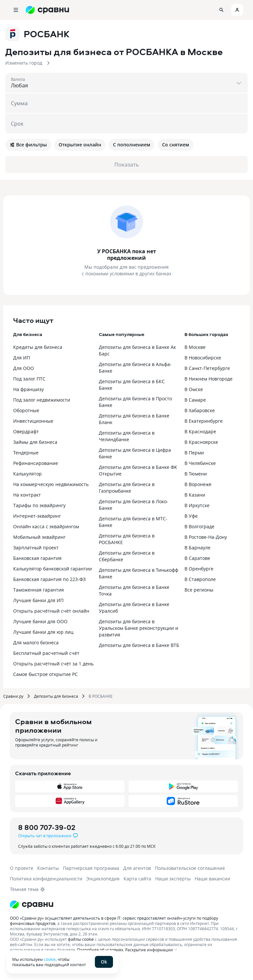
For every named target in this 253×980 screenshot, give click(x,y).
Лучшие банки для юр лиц (43, 632)
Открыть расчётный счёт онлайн (51, 611)
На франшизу (28, 389)
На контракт (27, 495)
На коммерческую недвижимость (51, 484)
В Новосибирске (203, 358)
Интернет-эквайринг (37, 516)
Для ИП (22, 358)
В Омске (194, 389)
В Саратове (197, 558)
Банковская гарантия (37, 558)
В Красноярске (201, 442)
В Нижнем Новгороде (209, 379)
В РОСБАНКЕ (101, 696)
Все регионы (199, 590)
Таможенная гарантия (39, 590)
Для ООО (24, 368)
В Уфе (191, 516)
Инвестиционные (33, 421)
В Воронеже (198, 484)
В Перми (194, 453)
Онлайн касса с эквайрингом (46, 526)
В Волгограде (199, 526)
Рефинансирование (36, 463)
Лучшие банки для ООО (40, 621)
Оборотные (26, 410)
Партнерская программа (91, 868)
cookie (50, 959)
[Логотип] (32, 904)
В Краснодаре (200, 431)
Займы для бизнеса (35, 442)
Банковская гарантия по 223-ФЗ (49, 579)
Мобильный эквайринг (39, 537)
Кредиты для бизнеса (38, 347)
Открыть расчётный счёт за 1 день (53, 664)
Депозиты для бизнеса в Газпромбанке (127, 488)
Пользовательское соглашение (190, 868)
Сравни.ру (13, 696)
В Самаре (195, 400)
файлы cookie (81, 939)
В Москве (195, 347)
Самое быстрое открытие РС (45, 674)
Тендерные (26, 453)
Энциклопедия (103, 879)
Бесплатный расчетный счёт (46, 653)
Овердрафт (26, 431)
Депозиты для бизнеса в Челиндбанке (127, 436)
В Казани (195, 495)
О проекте (22, 868)
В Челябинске (200, 463)
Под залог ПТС (29, 379)
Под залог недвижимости (42, 400)
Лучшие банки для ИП (38, 600)
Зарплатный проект (36, 548)
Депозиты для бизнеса (56, 696)
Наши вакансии (212, 879)
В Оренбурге (199, 569)
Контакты (48, 868)
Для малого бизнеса (36, 643)
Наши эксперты (173, 879)
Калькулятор (28, 474)
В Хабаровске (200, 410)
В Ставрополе (200, 579)
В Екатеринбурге (204, 421)
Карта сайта (137, 879)
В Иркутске (197, 505)
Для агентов (137, 868)
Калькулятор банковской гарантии (53, 569)
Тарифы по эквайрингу (39, 505)
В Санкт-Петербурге (207, 368)
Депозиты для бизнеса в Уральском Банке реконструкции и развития (139, 628)
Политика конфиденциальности (46, 879)
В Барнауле (197, 548)
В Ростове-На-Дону (206, 537)
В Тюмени (196, 474)
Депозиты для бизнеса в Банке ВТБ (139, 645)
